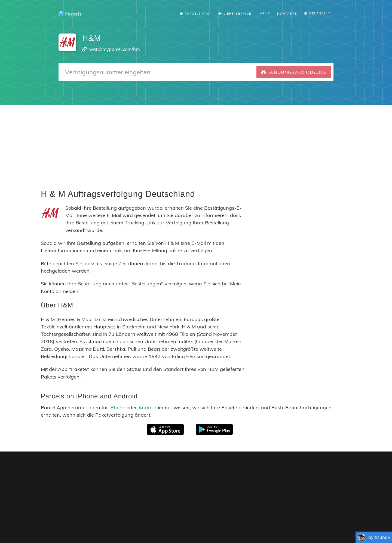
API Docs (316, 515)
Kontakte (287, 13)
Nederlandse (223, 524)
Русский (310, 524)
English (132, 524)
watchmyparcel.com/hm (114, 49)
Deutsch (202, 524)
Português (183, 524)
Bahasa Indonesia (284, 524)
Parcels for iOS (233, 469)
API (298, 515)
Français (148, 524)
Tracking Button (271, 515)
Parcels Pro (195, 13)
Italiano (260, 524)
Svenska (243, 524)
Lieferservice (235, 13)
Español (165, 524)
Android (147, 408)
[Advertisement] (196, 143)
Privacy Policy (230, 515)
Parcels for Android (279, 469)
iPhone (117, 408)
